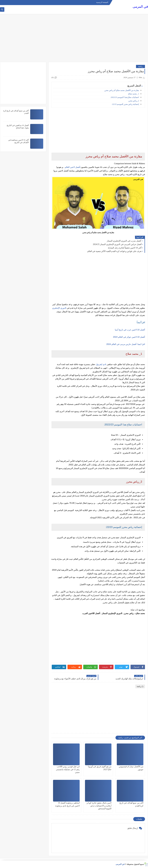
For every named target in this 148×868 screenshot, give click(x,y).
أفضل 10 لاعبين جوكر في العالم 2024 (129, 337)
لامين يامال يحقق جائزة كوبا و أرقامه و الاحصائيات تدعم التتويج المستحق (99, 806)
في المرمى (140, 7)
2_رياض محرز (134, 101)
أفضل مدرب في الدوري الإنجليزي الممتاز (124, 241)
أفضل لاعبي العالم (73, 167)
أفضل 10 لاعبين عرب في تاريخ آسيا (130, 330)
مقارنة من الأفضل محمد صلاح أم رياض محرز (122, 90)
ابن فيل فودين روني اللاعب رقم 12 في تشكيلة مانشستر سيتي (68, 769)
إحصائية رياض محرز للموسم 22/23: (125, 104)
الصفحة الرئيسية (102, 2)
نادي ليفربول (101, 364)
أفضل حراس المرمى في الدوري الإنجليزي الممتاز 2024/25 (117, 244)
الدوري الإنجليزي (59, 308)
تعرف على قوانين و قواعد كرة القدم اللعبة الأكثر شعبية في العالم (115, 251)
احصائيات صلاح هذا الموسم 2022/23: (125, 97)
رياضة (140, 66)
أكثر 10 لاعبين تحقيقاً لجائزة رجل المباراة (125, 248)
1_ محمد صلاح (134, 94)
